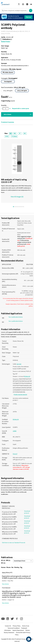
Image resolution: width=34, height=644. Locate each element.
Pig (21, 567)
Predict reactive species (20, 395)
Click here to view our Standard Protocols (14, 543)
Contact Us (8, 626)
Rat (12, 567)
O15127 (15, 454)
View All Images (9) (17, 197)
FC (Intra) (14, 136)
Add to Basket (7, 114)
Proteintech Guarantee (8, 122)
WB (15, 133)
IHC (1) (3, 563)
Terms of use (26, 626)
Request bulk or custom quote (20, 108)
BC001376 (27, 376)
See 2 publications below (16, 317)
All (11, 133)
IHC (25, 133)
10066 (15, 431)
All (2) (3, 560)
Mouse (9, 567)
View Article (5, 584)
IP (20, 133)
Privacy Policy (17, 626)
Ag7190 (19, 364)
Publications (6, 39)
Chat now (28, 17)
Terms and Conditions (14, 628)
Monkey (17, 567)
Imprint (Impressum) (18, 630)
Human (3, 567)
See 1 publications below (16, 321)
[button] (29, 639)
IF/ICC (7, 136)
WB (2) (8, 560)
